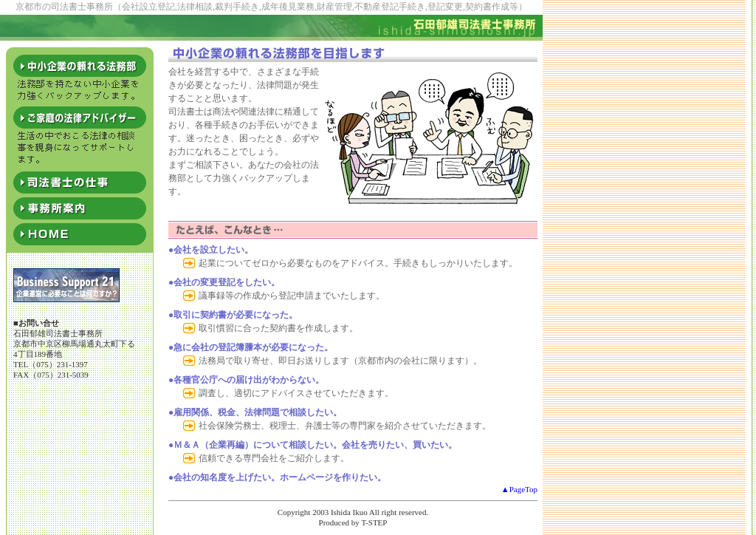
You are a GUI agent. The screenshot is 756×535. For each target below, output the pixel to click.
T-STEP (374, 522)
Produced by (339, 522)
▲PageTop (519, 489)
